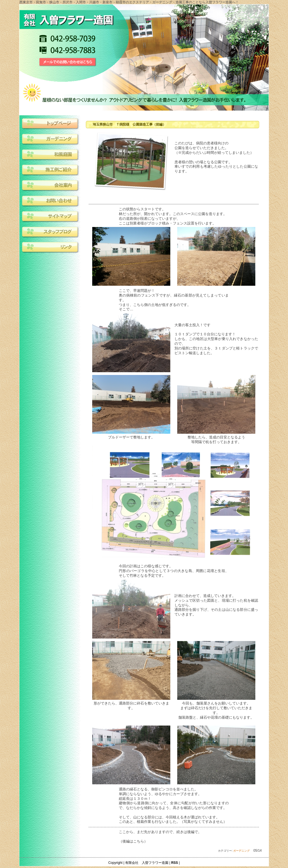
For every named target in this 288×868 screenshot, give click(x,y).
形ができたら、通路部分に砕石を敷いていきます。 (131, 706)
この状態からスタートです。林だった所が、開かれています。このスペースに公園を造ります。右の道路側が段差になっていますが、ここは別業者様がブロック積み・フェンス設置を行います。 (173, 216)
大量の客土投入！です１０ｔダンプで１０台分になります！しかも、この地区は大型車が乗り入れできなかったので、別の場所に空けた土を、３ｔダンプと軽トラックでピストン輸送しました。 (216, 339)
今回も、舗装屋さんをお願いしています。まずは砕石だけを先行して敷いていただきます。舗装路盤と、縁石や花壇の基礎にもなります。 (216, 710)
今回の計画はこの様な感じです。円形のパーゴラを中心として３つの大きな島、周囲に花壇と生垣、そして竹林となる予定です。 (174, 571)
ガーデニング (241, 851)
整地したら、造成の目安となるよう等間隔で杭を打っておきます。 (216, 440)
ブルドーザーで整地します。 (131, 437)
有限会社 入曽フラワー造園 (147, 863)
